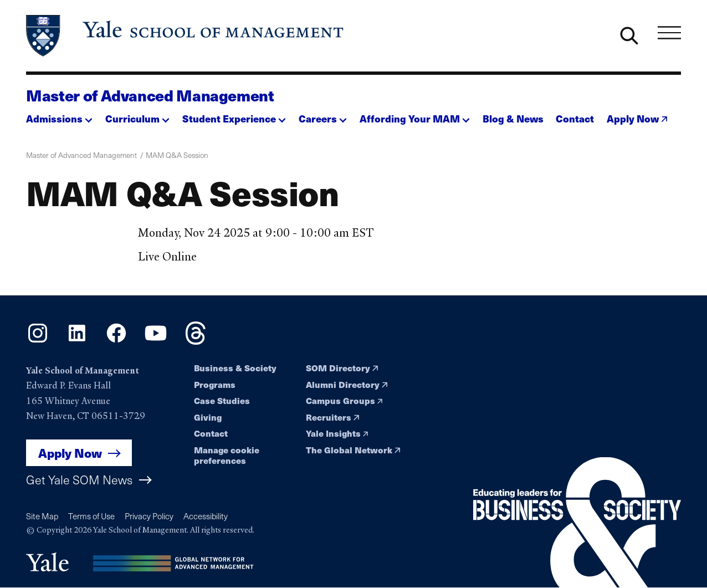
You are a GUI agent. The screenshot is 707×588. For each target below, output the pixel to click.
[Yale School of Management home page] (186, 36)
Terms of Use (91, 516)
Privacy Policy (149, 516)
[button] (59, 115)
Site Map (42, 516)
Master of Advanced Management (150, 95)
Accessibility (206, 516)
